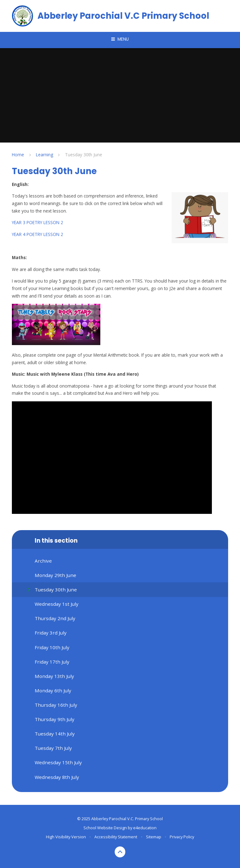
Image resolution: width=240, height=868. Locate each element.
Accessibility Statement (116, 837)
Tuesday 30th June (84, 155)
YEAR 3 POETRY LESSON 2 (37, 222)
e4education (145, 828)
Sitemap (154, 837)
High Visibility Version (66, 837)
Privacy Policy (182, 837)
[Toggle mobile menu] (120, 39)
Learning (45, 155)
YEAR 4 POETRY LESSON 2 (37, 234)
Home (18, 155)
